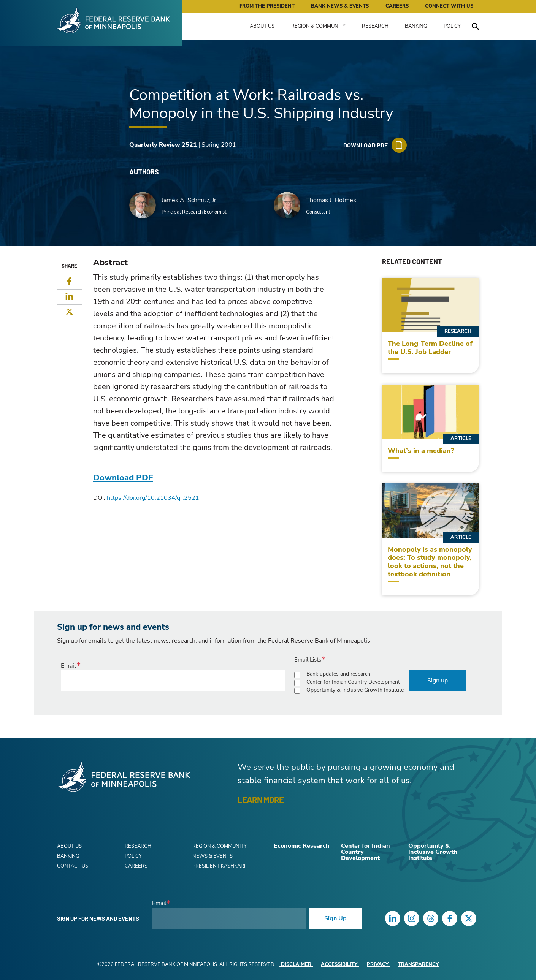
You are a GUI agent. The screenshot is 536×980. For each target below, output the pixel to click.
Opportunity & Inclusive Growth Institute (355, 690)
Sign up (438, 681)
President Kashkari (219, 866)
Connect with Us (449, 6)
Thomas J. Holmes (331, 200)
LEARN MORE (261, 800)
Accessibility (340, 964)
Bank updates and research (338, 674)
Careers (397, 6)
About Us (262, 26)
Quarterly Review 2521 (163, 145)
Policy (452, 26)
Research (375, 26)
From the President (267, 6)
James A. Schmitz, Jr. (190, 200)
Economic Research (302, 846)
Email (68, 666)
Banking (416, 26)
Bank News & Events (340, 6)
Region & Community (318, 26)
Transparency (418, 964)
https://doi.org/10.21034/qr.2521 (153, 498)
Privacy (378, 964)
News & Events (212, 856)
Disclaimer (296, 964)
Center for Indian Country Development (353, 682)
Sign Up (335, 918)
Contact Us (73, 866)
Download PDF (123, 478)
